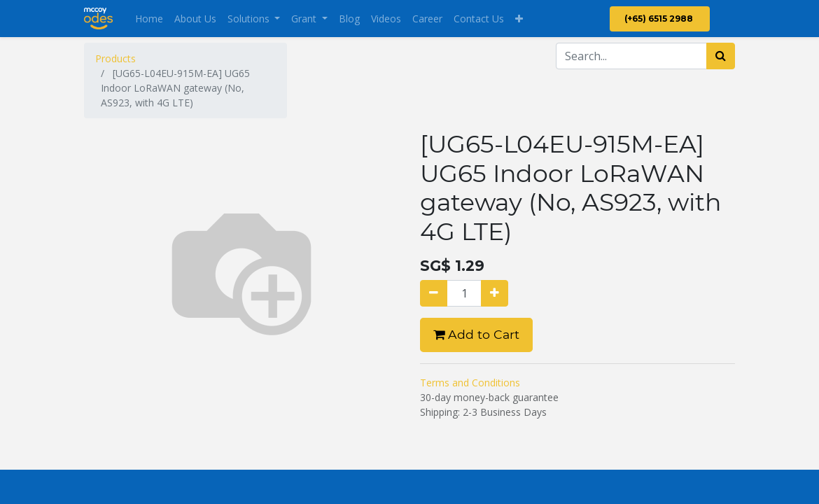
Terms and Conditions (470, 383)
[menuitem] (149, 19)
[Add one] (495, 293)
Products (115, 58)
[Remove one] (434, 293)
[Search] (721, 56)
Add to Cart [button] (476, 334)
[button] (519, 19)
